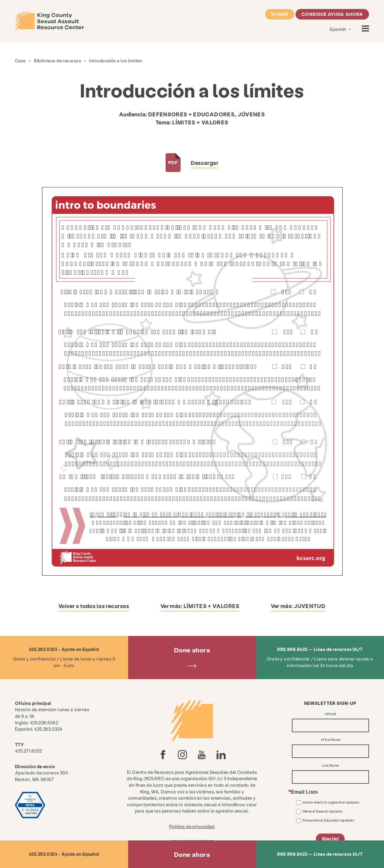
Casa (20, 61)
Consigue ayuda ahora (332, 14)
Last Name (330, 766)
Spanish (338, 29)
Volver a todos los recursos (94, 606)
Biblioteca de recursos (57, 61)
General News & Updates (323, 811)
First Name (332, 740)
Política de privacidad (192, 826)
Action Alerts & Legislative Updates (331, 802)
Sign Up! (330, 839)
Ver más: (200, 606)
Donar (280, 14)
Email (332, 714)
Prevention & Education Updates (328, 820)
